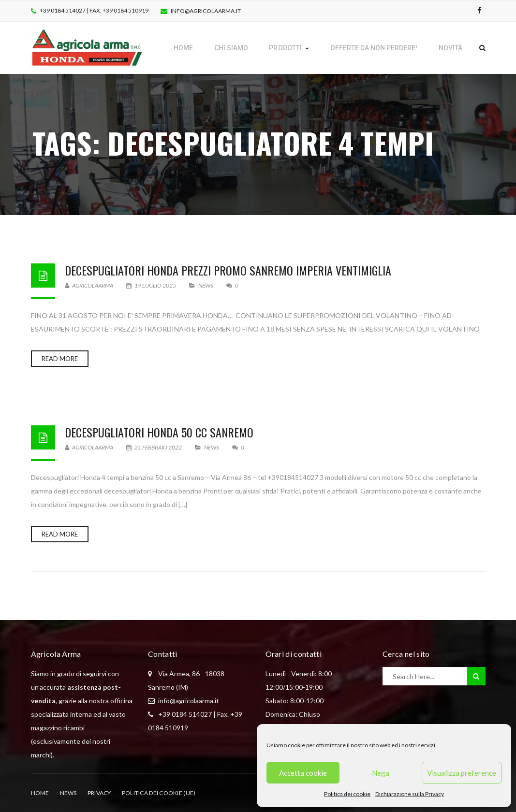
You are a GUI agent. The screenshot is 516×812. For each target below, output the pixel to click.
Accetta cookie (303, 773)
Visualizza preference (462, 773)
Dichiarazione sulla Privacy (410, 794)
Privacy (99, 793)
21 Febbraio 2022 (155, 447)
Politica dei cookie (347, 794)
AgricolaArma (89, 285)
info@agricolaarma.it (206, 11)
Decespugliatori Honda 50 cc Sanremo (159, 432)
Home (40, 793)
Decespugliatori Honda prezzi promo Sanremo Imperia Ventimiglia (228, 270)
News (206, 285)
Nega (381, 773)
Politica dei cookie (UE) (159, 793)
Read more (60, 359)
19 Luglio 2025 (152, 285)
